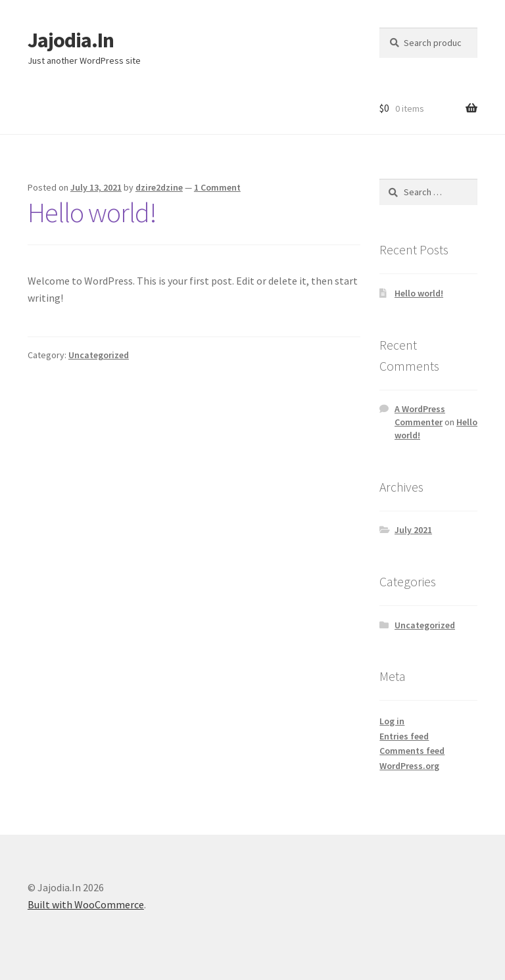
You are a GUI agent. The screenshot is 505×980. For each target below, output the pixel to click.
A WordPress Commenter (420, 415)
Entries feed (404, 736)
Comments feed (412, 751)
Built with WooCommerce (86, 904)
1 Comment (217, 187)
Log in (392, 721)
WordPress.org (409, 766)
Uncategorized (99, 355)
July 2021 (413, 530)
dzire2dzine (159, 187)
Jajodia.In (71, 40)
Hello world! (92, 212)
